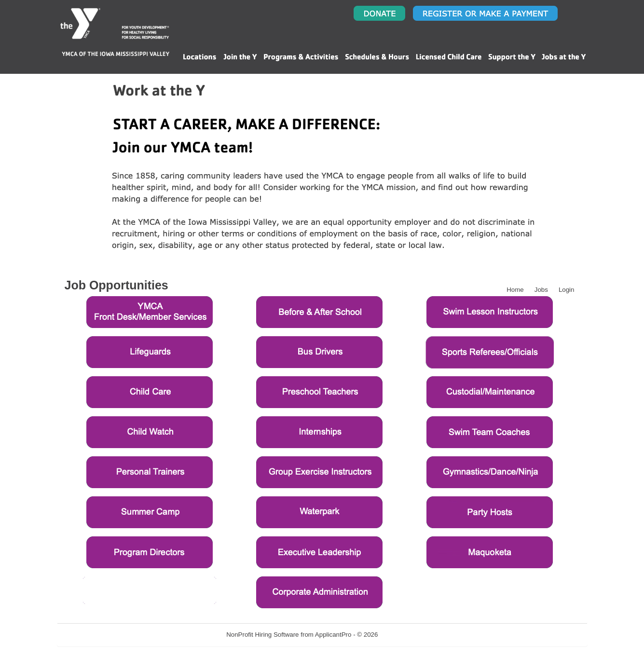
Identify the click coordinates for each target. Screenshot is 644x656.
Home (515, 290)
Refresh (406, 635)
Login (567, 290)
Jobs (541, 290)
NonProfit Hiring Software (262, 635)
